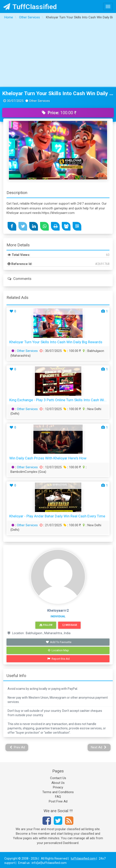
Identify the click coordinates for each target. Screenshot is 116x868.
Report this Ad (58, 659)
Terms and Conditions (58, 792)
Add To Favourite (58, 642)
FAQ (58, 797)
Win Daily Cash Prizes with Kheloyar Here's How (48, 458)
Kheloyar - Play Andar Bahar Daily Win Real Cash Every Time (57, 516)
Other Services (27, 351)
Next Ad (99, 747)
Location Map (59, 650)
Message (70, 625)
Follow (46, 625)
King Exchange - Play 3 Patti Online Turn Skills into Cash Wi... (58, 400)
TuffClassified (30, 7)
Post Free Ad (58, 801)
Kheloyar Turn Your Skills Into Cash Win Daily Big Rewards (58, 93)
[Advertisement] (58, 54)
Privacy (58, 787)
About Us (58, 783)
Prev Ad (17, 747)
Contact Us (58, 778)
